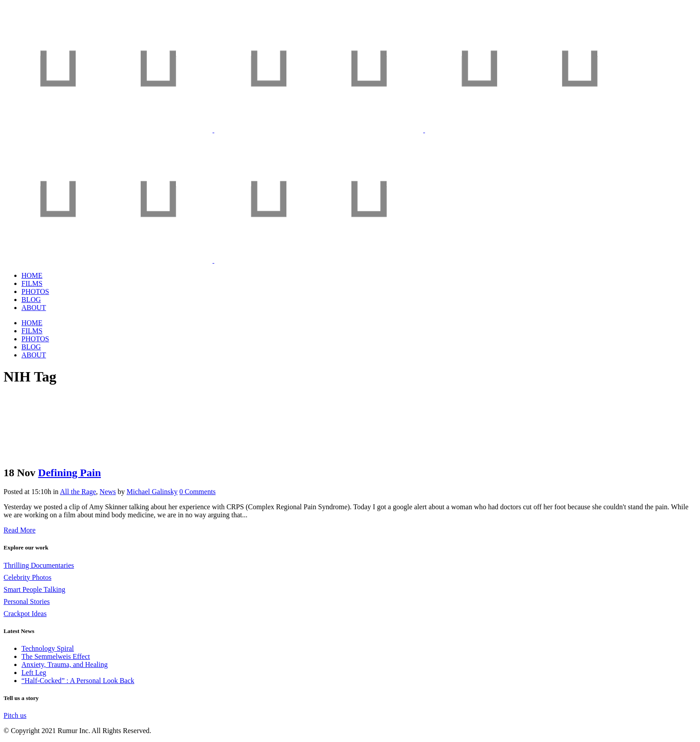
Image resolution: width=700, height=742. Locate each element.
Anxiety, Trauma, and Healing (65, 664)
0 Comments (198, 492)
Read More (20, 530)
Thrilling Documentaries (39, 565)
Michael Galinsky (152, 492)
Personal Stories (27, 602)
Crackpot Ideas (25, 614)
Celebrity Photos (27, 577)
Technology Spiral (48, 648)
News (108, 492)
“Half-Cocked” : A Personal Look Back (78, 681)
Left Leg (34, 673)
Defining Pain (69, 473)
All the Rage (78, 492)
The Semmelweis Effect (56, 656)
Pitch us (15, 715)
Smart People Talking (34, 589)
